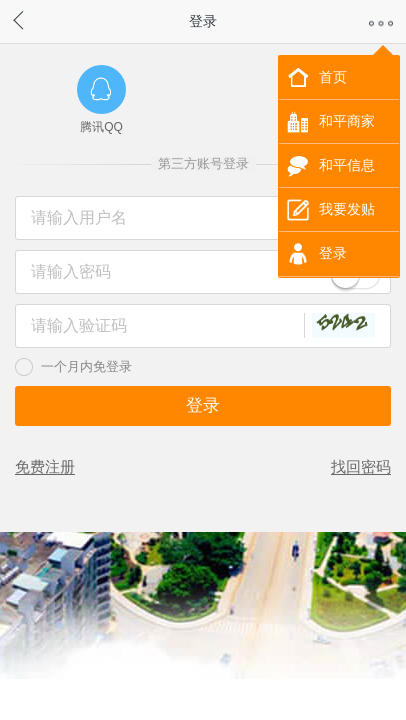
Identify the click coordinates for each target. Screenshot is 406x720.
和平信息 (347, 165)
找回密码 (361, 466)
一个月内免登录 (86, 366)
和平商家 (347, 121)
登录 (333, 253)
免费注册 (45, 466)
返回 (38, 18)
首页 (333, 77)
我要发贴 (347, 209)
